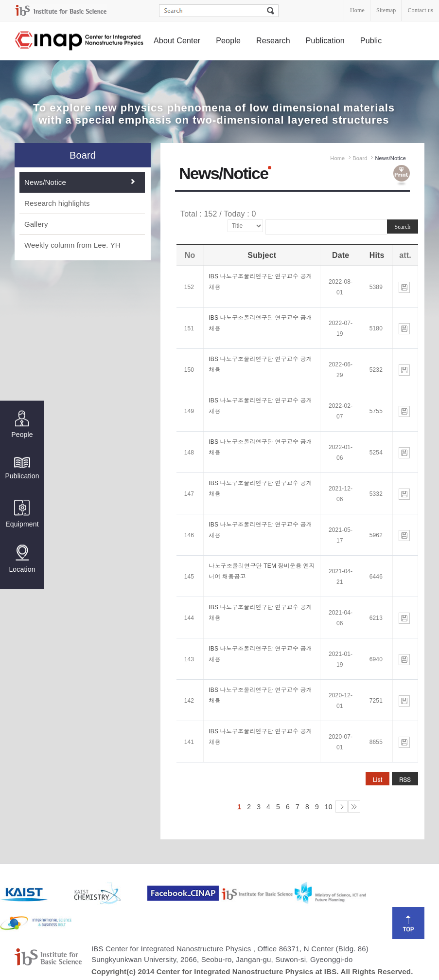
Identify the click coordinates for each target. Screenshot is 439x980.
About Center (177, 41)
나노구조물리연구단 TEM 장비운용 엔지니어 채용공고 (262, 571)
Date (341, 255)
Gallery (36, 224)
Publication (325, 41)
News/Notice (45, 182)
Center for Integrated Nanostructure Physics (80, 41)
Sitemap (386, 10)
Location (22, 559)
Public (371, 41)
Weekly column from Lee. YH (72, 245)
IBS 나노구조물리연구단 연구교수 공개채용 (260, 282)
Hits (377, 255)
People (228, 41)
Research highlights (57, 203)
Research (273, 41)
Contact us (420, 10)
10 (329, 807)
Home (357, 10)
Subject (262, 255)
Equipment (22, 514)
